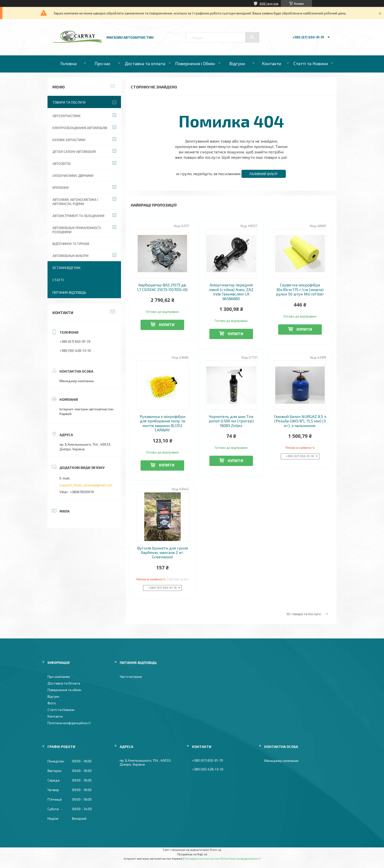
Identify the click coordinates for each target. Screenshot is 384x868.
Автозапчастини (66, 116)
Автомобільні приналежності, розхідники (77, 230)
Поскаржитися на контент (203, 858)
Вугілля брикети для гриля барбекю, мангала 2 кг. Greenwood (162, 553)
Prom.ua (216, 850)
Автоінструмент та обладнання (78, 216)
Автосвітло (62, 164)
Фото (52, 703)
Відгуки (237, 63)
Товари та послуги (69, 102)
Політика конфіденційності (69, 723)
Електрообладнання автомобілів (80, 128)
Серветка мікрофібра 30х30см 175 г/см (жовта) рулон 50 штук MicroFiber (300, 289)
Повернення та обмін (64, 690)
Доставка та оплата (145, 63)
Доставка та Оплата (64, 683)
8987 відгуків (269, 3)
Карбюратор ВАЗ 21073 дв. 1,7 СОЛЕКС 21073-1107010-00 (162, 287)
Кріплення (60, 188)
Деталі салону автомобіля (74, 152)
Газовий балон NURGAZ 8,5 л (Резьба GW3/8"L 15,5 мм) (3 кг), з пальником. (300, 421)
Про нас (103, 63)
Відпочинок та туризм (71, 244)
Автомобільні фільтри (70, 256)
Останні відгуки (66, 268)
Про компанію (59, 677)
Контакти (271, 63)
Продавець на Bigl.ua (192, 854)
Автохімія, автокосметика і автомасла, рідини (75, 202)
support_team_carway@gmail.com (86, 485)
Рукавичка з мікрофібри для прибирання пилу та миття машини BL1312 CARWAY (162, 423)
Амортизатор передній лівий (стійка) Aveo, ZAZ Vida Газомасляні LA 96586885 (231, 292)
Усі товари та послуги (304, 614)
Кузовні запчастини (69, 140)
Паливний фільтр (264, 174)
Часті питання (131, 677)
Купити (167, 324)
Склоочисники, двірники (73, 176)
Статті (58, 280)
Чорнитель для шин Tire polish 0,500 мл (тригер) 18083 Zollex (231, 421)
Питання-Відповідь (69, 292)
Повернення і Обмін (195, 63)
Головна (68, 63)
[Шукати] (252, 37)
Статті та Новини (311, 63)
